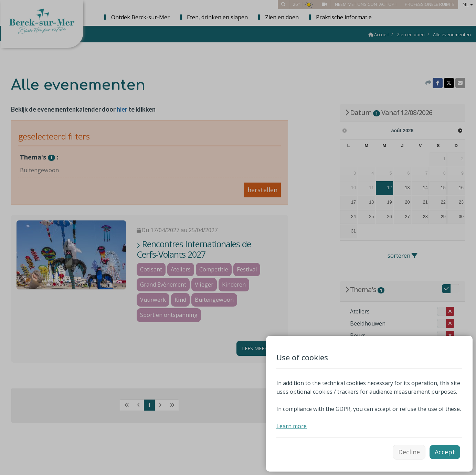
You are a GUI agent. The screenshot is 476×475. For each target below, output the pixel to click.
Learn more (292, 426)
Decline (409, 452)
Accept (445, 452)
